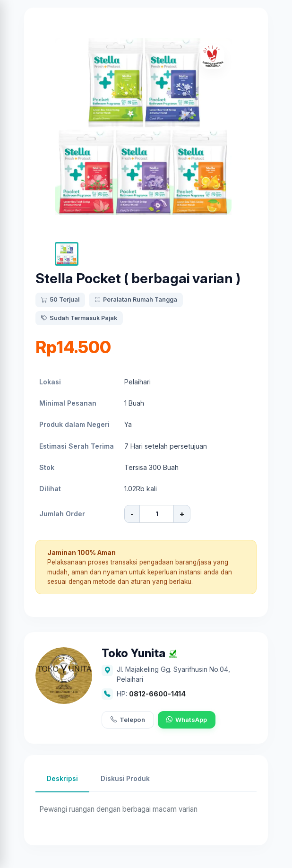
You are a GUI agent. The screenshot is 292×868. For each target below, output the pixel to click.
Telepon (128, 720)
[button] (67, 254)
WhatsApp (187, 720)
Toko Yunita (133, 654)
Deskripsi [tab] (62, 779)
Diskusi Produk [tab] (125, 779)
